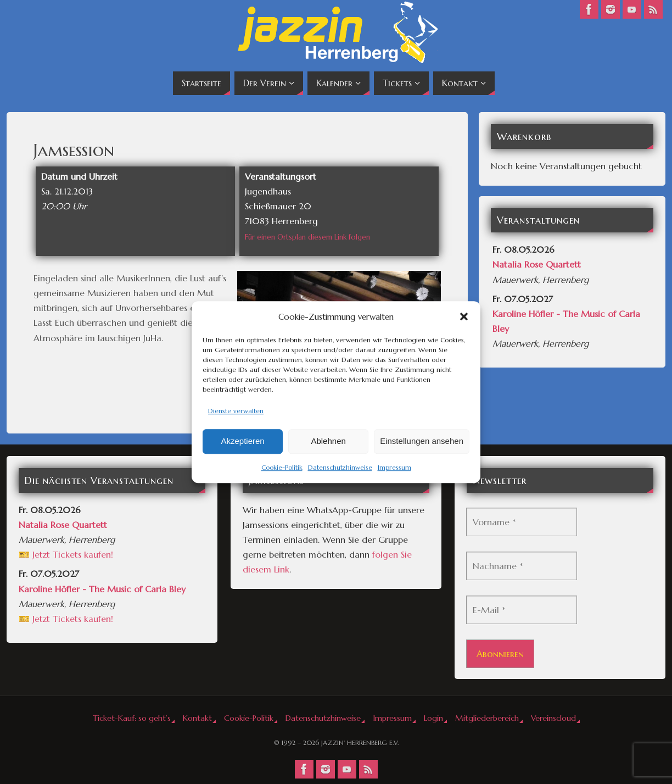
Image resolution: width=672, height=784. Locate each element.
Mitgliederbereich (487, 718)
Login (433, 718)
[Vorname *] (522, 522)
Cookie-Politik (282, 467)
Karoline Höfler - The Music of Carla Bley (102, 589)
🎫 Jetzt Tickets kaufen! (66, 554)
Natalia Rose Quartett (537, 264)
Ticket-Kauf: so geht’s (132, 718)
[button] (464, 316)
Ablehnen (328, 441)
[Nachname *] (522, 566)
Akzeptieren (242, 441)
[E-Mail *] (522, 610)
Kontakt (197, 718)
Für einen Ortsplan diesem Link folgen (307, 237)
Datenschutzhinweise (340, 467)
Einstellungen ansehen (422, 441)
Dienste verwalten (236, 411)
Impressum (394, 467)
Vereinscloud (553, 718)
